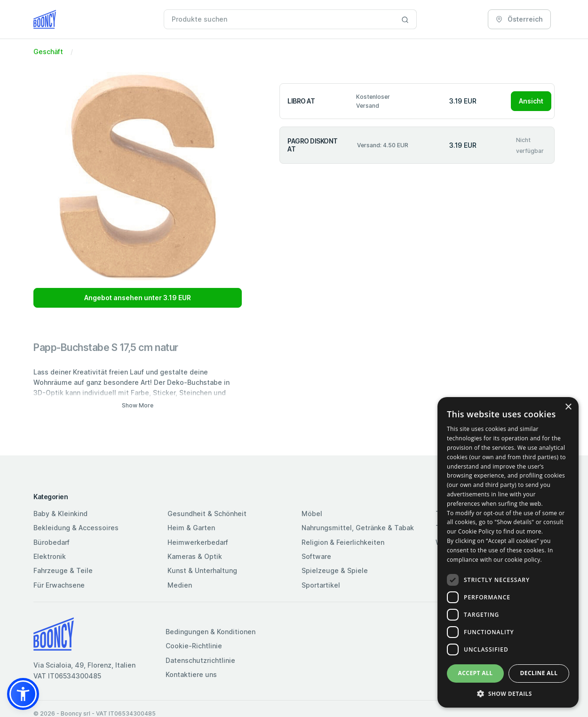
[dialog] (508, 552)
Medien (180, 585)
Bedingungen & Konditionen (211, 632)
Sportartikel (321, 585)
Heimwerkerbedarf (198, 542)
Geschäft (48, 52)
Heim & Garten (191, 528)
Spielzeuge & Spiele (335, 570)
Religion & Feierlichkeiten (343, 542)
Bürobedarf (52, 542)
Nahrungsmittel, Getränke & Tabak (358, 528)
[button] (23, 694)
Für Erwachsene (59, 585)
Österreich (519, 19)
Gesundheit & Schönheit (207, 514)
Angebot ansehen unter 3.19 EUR (138, 298)
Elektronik (50, 556)
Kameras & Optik (195, 556)
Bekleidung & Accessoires (76, 528)
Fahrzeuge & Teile (63, 570)
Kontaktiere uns (191, 674)
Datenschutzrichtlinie (200, 660)
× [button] (568, 407)
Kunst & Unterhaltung (202, 570)
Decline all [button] (539, 673)
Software (316, 556)
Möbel (312, 514)
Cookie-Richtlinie (194, 646)
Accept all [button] (476, 673)
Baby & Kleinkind (60, 514)
